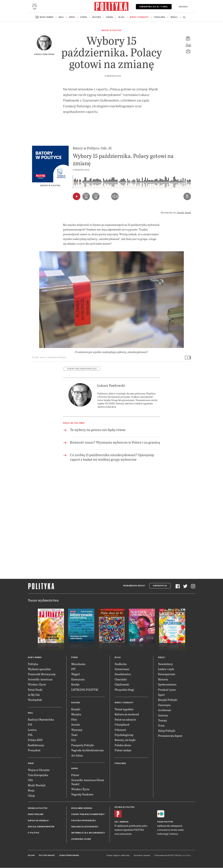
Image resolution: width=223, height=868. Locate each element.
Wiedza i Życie (37, 685)
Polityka (33, 664)
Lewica (32, 730)
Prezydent (34, 750)
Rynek (84, 17)
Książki (76, 709)
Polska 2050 (35, 740)
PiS (30, 725)
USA (30, 780)
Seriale (76, 725)
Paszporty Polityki (83, 745)
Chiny (31, 796)
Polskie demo (123, 745)
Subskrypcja (160, 586)
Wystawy (77, 730)
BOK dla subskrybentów (41, 827)
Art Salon (77, 756)
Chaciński (121, 679)
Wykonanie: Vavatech (142, 856)
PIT (73, 669)
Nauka (110, 17)
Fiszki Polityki (165, 822)
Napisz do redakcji (38, 821)
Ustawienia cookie (81, 839)
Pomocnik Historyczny (42, 674)
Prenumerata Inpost (134, 586)
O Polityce (34, 833)
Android (124, 822)
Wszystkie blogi (124, 690)
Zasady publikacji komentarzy (88, 815)
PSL (30, 735)
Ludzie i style (166, 669)
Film (74, 720)
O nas (161, 726)
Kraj (61, 17)
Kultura (97, 17)
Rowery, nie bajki (125, 740)
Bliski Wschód (37, 785)
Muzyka (76, 715)
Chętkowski (122, 685)
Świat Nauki (35, 690)
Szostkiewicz (123, 674)
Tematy (163, 720)
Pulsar (75, 775)
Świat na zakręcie (125, 720)
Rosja (31, 790)
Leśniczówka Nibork (69, 856)
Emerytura (78, 679)
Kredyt (75, 685)
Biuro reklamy (36, 815)
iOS (116, 822)
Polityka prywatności (83, 821)
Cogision (117, 856)
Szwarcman (122, 669)
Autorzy (163, 715)
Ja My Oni (34, 695)
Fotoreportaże (167, 674)
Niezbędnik (35, 700)
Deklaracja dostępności (85, 827)
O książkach (122, 725)
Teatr (74, 735)
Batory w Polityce (112, 31)
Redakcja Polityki (38, 808)
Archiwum (165, 710)
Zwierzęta (164, 705)
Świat (72, 17)
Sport (161, 695)
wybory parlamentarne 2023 (82, 369)
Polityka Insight (47, 856)
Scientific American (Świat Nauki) (88, 782)
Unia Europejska (38, 775)
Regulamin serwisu (82, 808)
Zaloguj (183, 7)
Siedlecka (121, 664)
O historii (120, 730)
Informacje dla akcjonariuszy (88, 833)
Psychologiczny (124, 735)
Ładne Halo (125, 856)
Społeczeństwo (167, 685)
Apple (188, 213)
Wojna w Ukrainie (39, 770)
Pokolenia (159, 17)
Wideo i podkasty (139, 17)
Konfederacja (36, 745)
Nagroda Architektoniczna (87, 750)
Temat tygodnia (124, 709)
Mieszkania (78, 664)
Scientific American (40, 679)
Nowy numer (47, 17)
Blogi (122, 17)
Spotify (180, 213)
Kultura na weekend (127, 715)
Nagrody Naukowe (82, 794)
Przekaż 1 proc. (167, 690)
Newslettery (165, 664)
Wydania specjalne (39, 669)
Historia (163, 679)
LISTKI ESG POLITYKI (85, 690)
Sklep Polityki (167, 731)
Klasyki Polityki (168, 700)
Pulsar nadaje (123, 750)
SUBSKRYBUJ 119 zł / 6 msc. (154, 7)
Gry (74, 740)
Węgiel (76, 674)
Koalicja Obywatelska (41, 720)
